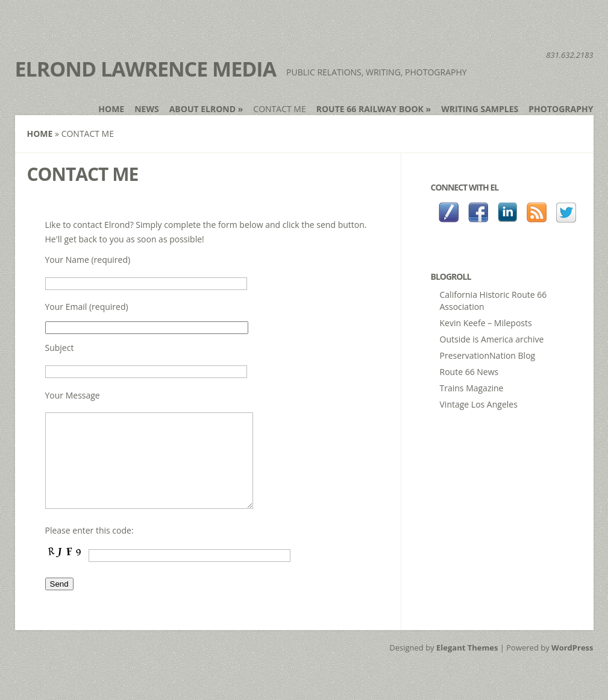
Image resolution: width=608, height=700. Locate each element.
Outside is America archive (492, 339)
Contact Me (279, 109)
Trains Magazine (472, 388)
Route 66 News (469, 372)
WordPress (572, 666)
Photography (561, 109)
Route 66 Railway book (374, 109)
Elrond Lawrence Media (146, 69)
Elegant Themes (467, 666)
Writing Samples (480, 109)
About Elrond (206, 109)
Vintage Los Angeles (479, 404)
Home (111, 109)
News (146, 109)
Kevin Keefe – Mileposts (486, 323)
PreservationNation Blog (488, 355)
